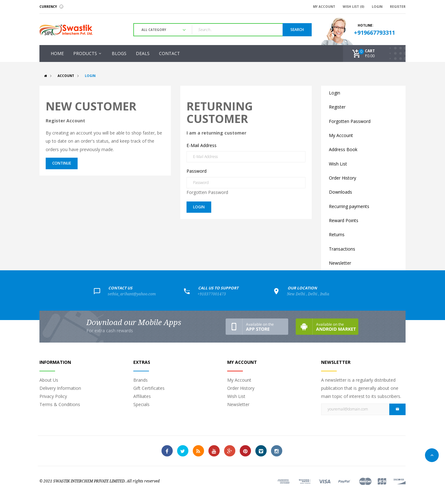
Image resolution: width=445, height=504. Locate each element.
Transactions (342, 249)
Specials (141, 404)
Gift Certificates (149, 388)
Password (197, 171)
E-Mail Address (202, 145)
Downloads (340, 192)
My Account (341, 135)
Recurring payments (349, 206)
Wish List (338, 164)
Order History (343, 178)
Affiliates (142, 396)
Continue (62, 163)
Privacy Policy (53, 396)
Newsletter (340, 263)
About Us (49, 380)
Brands (141, 380)
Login (90, 76)
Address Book (343, 149)
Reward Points (344, 220)
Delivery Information (60, 388)
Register (337, 107)
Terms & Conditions (60, 404)
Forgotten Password (207, 192)
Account (66, 76)
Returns (337, 234)
